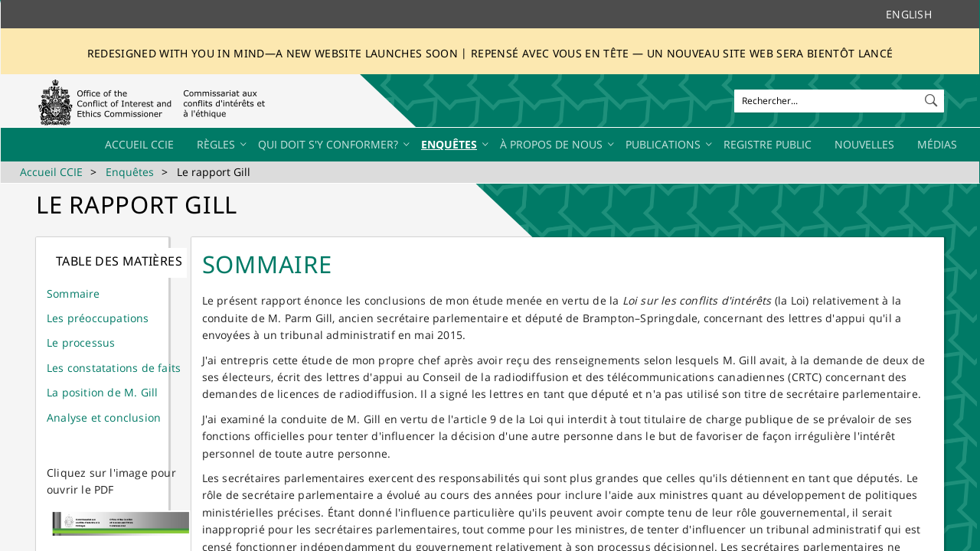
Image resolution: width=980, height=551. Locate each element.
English (909, 14)
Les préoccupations (98, 318)
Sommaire (73, 293)
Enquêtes (130, 172)
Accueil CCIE (51, 172)
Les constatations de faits (114, 368)
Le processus (81, 342)
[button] (933, 97)
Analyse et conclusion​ (104, 417)
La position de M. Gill (102, 392)
